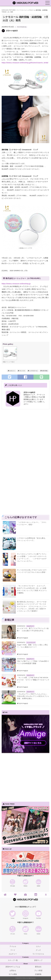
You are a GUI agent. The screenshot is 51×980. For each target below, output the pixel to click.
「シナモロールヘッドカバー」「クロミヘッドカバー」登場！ (32, 523)
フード (13, 950)
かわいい (12, 371)
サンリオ (22, 371)
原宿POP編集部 (12, 31)
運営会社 (38, 967)
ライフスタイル (22, 27)
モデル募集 (13, 974)
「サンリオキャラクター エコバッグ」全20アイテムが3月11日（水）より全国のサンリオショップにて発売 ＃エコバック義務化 (32, 589)
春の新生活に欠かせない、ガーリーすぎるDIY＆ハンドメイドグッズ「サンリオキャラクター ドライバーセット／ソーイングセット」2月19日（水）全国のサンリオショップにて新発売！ (32, 606)
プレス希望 (38, 971)
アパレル (13, 946)
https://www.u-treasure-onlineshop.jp (16, 284)
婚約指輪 (45, 371)
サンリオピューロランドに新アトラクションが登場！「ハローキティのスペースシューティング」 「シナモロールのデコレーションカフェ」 (32, 557)
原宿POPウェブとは (13, 967)
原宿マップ (38, 960)
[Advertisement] (25, 438)
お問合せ (13, 971)
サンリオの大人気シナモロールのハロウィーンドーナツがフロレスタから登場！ (32, 571)
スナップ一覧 (13, 960)
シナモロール (33, 371)
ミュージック (31, 643)
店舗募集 (38, 974)
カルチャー (30, 626)
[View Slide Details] (25, 752)
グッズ (38, 950)
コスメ (38, 946)
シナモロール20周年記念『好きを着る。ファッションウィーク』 (32, 539)
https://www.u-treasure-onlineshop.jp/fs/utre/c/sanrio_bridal (25, 63)
